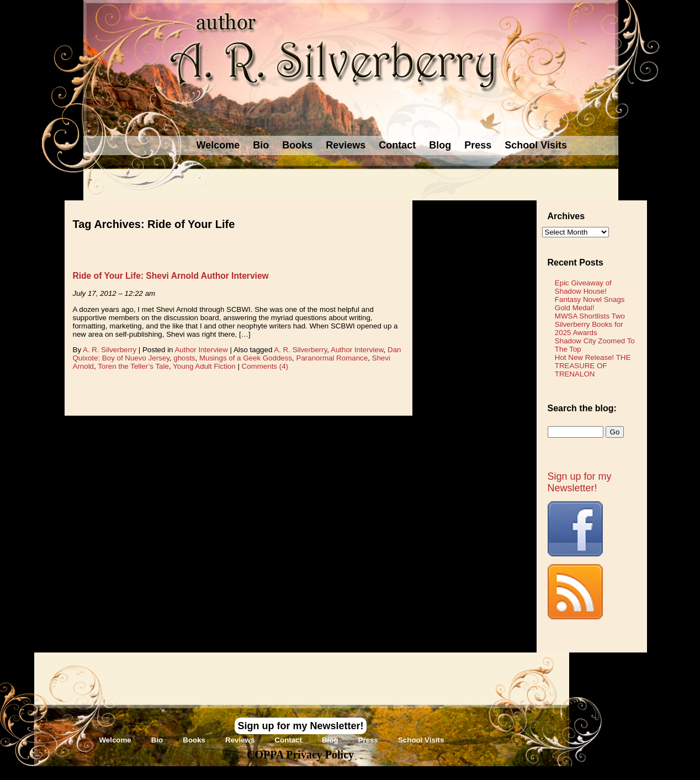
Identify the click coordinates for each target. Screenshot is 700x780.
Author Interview (201, 350)
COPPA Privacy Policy (300, 755)
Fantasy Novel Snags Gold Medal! (590, 304)
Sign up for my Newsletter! (580, 482)
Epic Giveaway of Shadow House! (583, 287)
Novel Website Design (433, 773)
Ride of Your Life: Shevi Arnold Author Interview (171, 276)
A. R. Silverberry (110, 350)
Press (478, 145)
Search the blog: (582, 408)
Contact (397, 145)
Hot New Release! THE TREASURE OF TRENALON (593, 366)
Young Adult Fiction (204, 366)
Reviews (346, 145)
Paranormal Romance (332, 358)
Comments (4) (265, 366)
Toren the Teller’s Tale (133, 366)
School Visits (536, 145)
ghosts (184, 358)
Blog (440, 145)
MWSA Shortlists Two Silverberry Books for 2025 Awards (590, 324)
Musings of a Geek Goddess (246, 358)
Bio (261, 145)
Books (297, 145)
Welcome (218, 145)
